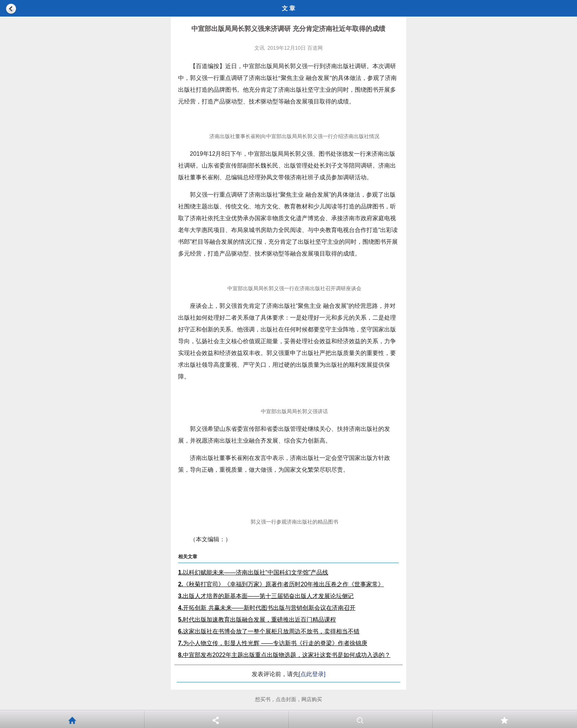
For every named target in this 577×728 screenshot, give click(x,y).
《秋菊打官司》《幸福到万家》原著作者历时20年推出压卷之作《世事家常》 (281, 584)
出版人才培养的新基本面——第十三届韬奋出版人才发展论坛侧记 (266, 596)
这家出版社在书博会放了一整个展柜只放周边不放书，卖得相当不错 (269, 631)
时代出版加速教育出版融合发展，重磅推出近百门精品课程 (257, 620)
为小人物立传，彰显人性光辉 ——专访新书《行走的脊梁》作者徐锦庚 (273, 643)
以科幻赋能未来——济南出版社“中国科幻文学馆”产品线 (253, 572)
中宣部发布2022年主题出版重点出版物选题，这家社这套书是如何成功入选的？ (284, 655)
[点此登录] (312, 674)
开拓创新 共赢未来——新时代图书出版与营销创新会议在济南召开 (267, 608)
